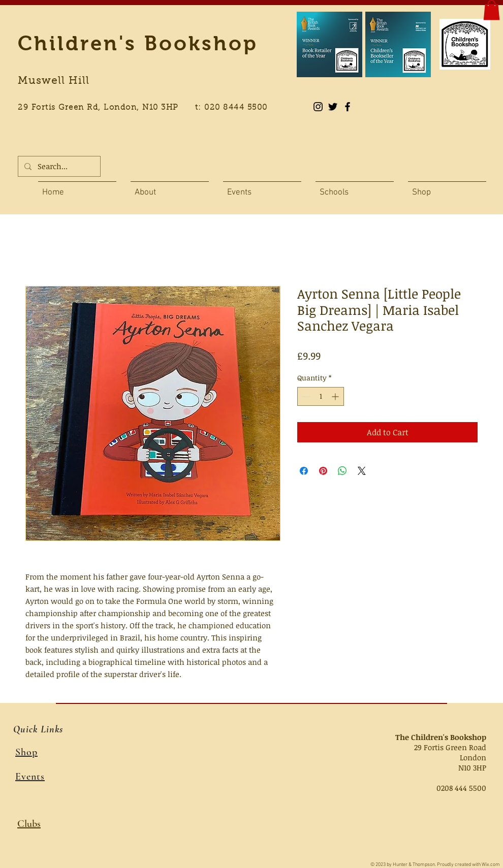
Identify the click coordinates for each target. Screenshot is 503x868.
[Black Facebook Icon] (348, 107)
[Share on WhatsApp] (342, 471)
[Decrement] (305, 396)
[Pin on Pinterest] (323, 471)
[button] (492, 10)
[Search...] (58, 166)
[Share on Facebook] (304, 471)
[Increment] (336, 396)
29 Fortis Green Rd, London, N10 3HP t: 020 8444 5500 (148, 108)
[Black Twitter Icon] (333, 107)
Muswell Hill (54, 81)
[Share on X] (362, 471)
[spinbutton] (321, 396)
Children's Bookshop (138, 43)
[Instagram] (318, 107)
